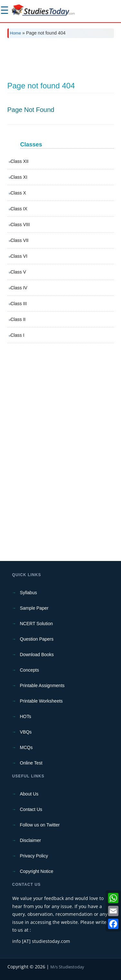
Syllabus (29, 593)
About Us (29, 794)
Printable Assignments (42, 685)
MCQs (26, 747)
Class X (18, 193)
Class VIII (20, 225)
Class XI (19, 177)
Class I (18, 335)
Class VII (20, 240)
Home (16, 33)
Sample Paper (34, 608)
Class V (18, 272)
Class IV (19, 288)
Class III (19, 304)
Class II (18, 319)
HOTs (26, 716)
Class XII (20, 161)
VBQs (26, 732)
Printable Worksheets (41, 701)
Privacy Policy (34, 856)
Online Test (31, 763)
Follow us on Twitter (40, 825)
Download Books (37, 655)
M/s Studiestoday (67, 967)
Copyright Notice (37, 871)
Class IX (19, 209)
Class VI (19, 256)
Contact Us (31, 809)
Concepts (30, 670)
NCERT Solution (36, 624)
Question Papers (37, 639)
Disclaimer (30, 840)
